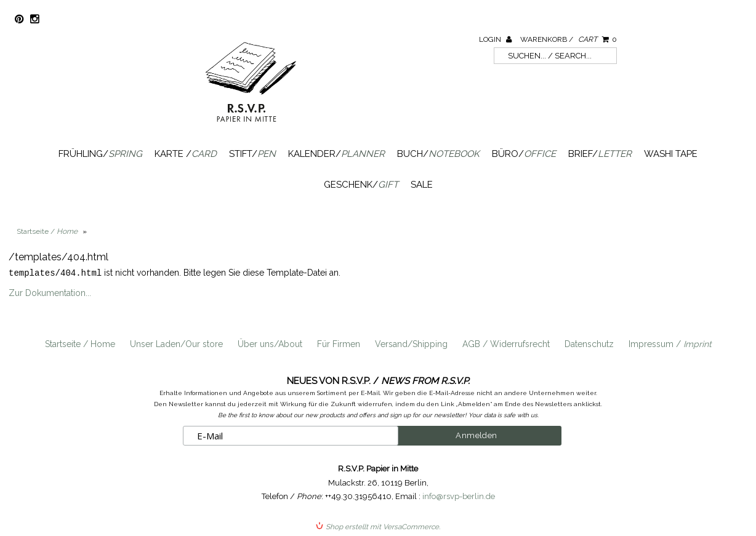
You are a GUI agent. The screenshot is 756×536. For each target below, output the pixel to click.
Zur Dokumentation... (50, 292)
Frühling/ (100, 154)
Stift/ (252, 154)
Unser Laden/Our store (176, 343)
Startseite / (47, 231)
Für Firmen (339, 343)
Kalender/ (336, 154)
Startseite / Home (80, 343)
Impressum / (670, 343)
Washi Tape (671, 154)
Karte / (186, 154)
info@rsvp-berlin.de (459, 496)
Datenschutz (589, 343)
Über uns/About (270, 343)
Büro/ (524, 154)
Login (495, 39)
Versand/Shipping (411, 343)
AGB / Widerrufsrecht (506, 343)
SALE (422, 185)
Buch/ (438, 154)
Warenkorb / (569, 39)
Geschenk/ (361, 185)
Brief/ (600, 154)
